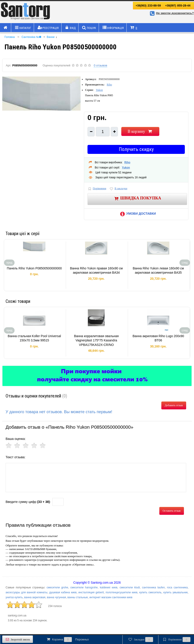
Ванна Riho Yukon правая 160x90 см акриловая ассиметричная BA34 (96, 271)
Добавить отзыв (174, 405)
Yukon (99, 90)
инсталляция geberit (91, 592)
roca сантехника (177, 587)
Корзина (67, 640)
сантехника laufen (153, 587)
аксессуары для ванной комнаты (27, 592)
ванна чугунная (56, 597)
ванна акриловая (35, 597)
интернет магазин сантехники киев (111, 597)
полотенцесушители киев (122, 592)
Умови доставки (137, 214)
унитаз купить (14, 597)
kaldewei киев (109, 587)
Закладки (140, 640)
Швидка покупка (137, 198)
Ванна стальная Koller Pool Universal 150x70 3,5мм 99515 (34, 338)
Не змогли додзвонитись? (171, 13)
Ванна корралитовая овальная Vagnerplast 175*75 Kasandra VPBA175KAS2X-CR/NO (96, 340)
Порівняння (97, 189)
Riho (109, 85)
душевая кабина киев (63, 592)
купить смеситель (150, 592)
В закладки (118, 189)
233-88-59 (148, 5)
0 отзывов (100, 65)
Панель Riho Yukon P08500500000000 (34, 268)
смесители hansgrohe (84, 587)
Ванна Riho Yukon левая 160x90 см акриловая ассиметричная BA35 (158, 271)
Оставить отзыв (172, 511)
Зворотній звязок (18, 639)
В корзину (140, 131)
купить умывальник (176, 592)
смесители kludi (130, 587)
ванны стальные (78, 597)
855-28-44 (178, 5)
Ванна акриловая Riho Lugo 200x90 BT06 (158, 338)
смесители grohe (57, 587)
